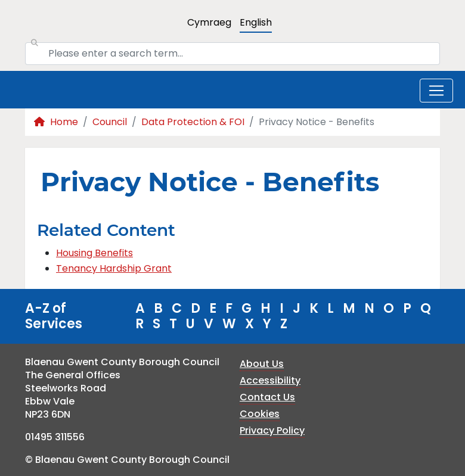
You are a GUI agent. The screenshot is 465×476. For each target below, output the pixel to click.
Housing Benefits (94, 253)
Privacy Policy (272, 430)
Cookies (260, 414)
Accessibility (270, 380)
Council (110, 122)
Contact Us (267, 397)
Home (56, 122)
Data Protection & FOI (193, 122)
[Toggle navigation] (436, 91)
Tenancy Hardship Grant (114, 268)
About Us (262, 364)
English (256, 22)
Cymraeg (209, 22)
